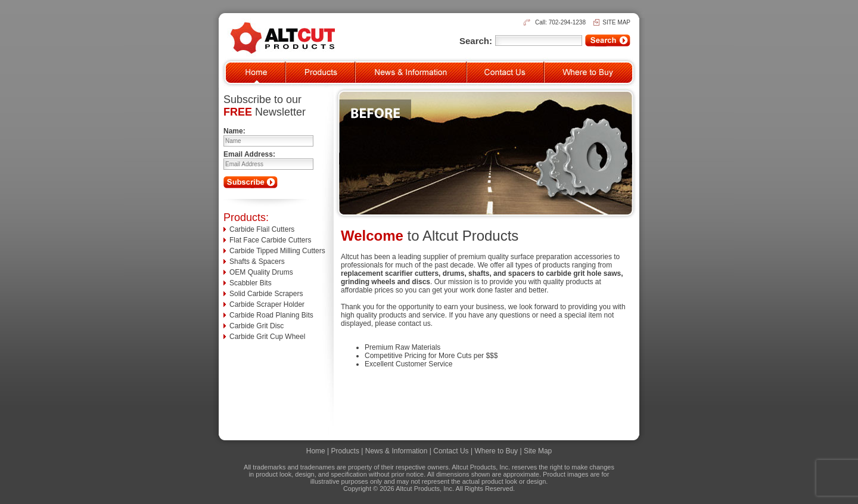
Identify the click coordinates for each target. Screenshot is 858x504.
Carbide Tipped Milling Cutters (277, 251)
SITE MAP (616, 22)
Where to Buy (496, 451)
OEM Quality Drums (261, 272)
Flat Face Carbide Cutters (270, 240)
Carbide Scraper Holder (267, 304)
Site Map (538, 451)
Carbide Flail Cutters (262, 229)
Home (316, 451)
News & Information (397, 451)
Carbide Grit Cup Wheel (267, 337)
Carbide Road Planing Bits (271, 315)
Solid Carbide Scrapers (266, 294)
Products (345, 451)
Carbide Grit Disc (257, 326)
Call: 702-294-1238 (560, 22)
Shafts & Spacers (257, 262)
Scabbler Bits (251, 283)
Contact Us (451, 451)
